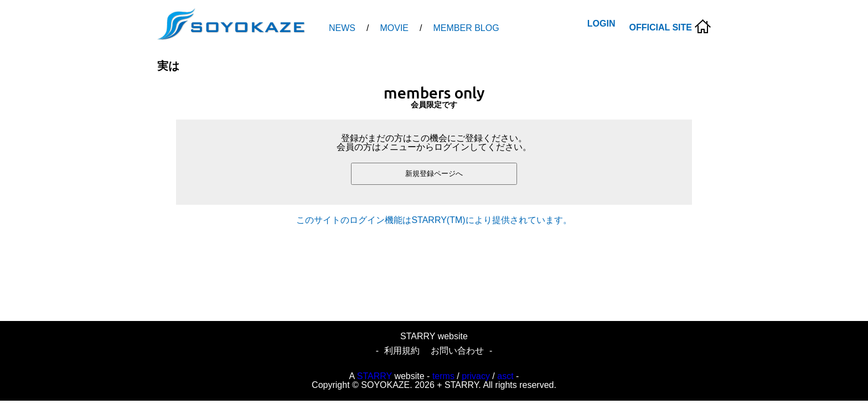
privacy (476, 376)
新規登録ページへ (434, 173)
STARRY (374, 376)
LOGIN (601, 24)
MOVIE (394, 28)
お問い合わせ (457, 351)
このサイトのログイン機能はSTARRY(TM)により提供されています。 (434, 220)
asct (505, 376)
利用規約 (402, 351)
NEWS (342, 28)
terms (443, 376)
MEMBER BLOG (466, 28)
